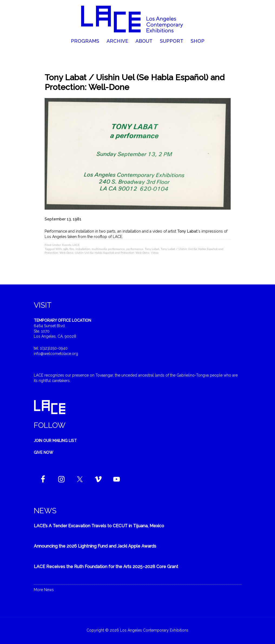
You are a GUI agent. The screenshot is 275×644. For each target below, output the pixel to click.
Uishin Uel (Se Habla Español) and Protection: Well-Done (112, 253)
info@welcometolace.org (56, 354)
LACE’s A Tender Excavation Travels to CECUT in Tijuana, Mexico (99, 526)
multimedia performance (108, 249)
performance (135, 249)
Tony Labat (152, 249)
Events (67, 245)
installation (83, 249)
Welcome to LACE (137, 19)
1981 (66, 249)
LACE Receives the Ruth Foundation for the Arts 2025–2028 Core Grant (106, 567)
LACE (76, 245)
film (72, 249)
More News (44, 590)
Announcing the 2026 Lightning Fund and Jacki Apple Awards (95, 546)
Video (155, 253)
